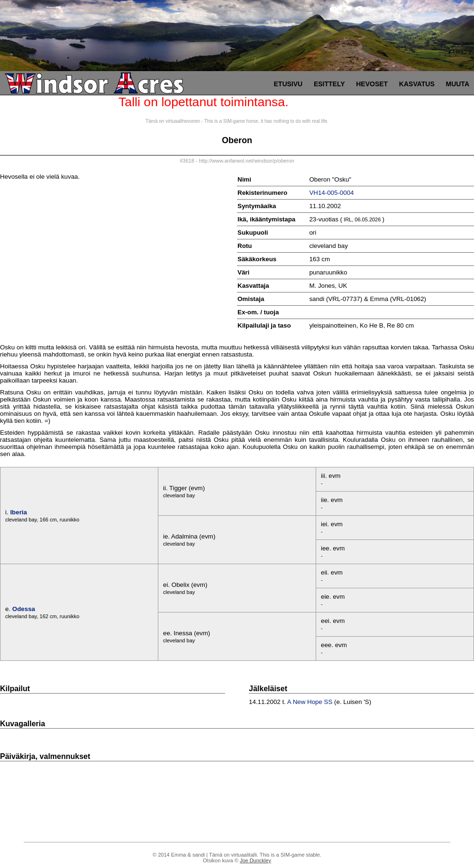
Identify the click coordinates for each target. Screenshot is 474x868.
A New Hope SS (310, 702)
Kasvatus (417, 84)
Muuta (457, 84)
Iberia (18, 512)
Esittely (329, 84)
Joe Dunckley (255, 860)
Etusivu (288, 84)
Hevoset (372, 84)
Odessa (24, 609)
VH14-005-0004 (331, 193)
